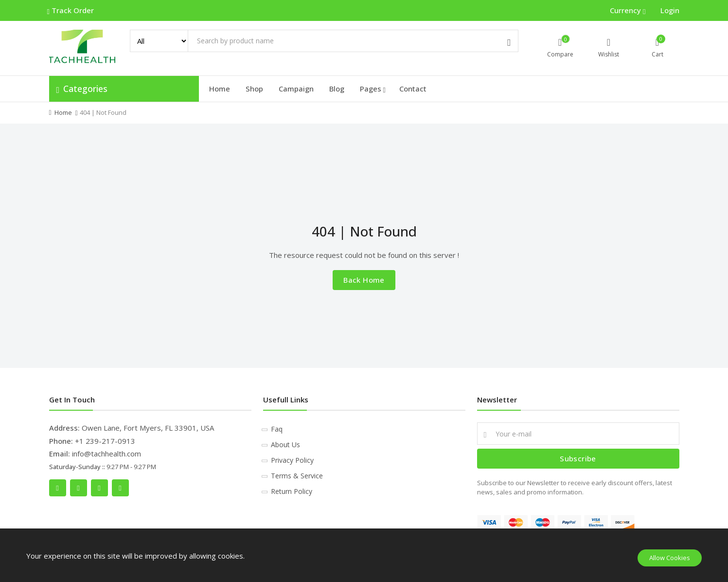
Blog (337, 89)
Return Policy (292, 491)
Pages (373, 89)
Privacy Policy (292, 460)
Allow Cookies (670, 558)
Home (220, 89)
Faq (277, 429)
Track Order (71, 10)
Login (670, 10)
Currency (627, 10)
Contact (413, 89)
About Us (285, 445)
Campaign (296, 89)
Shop (254, 89)
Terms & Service (297, 476)
